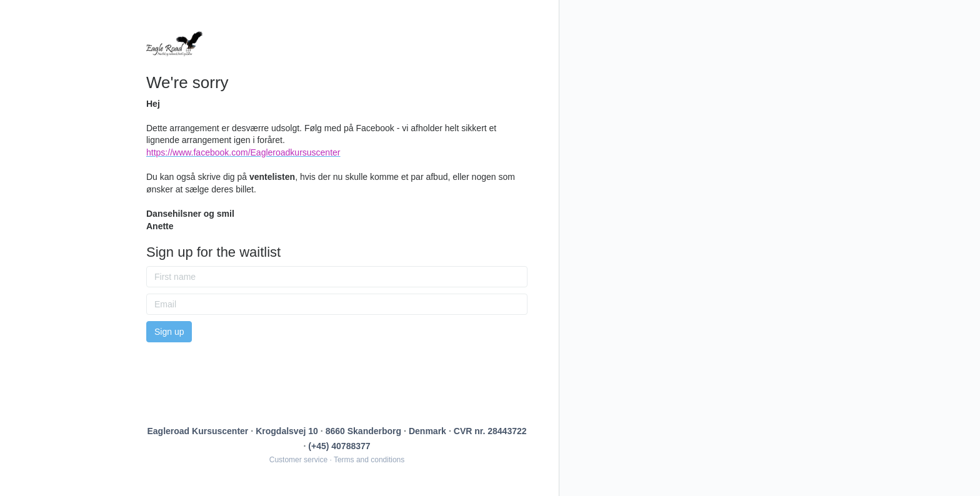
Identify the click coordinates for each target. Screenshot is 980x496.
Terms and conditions (369, 460)
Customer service (298, 460)
